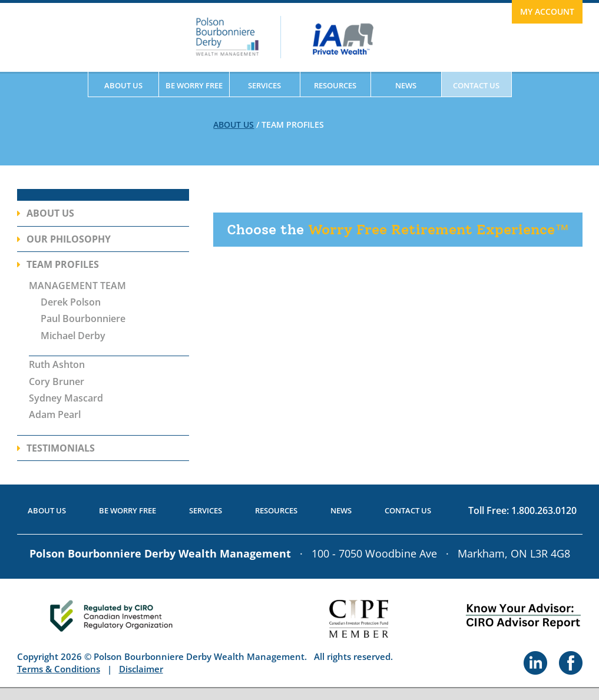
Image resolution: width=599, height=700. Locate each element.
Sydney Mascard (66, 398)
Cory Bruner (57, 381)
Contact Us (476, 85)
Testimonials (61, 448)
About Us (123, 85)
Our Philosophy (69, 239)
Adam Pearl (55, 414)
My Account (547, 11)
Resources (335, 85)
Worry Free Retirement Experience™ (398, 229)
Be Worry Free (194, 85)
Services (264, 85)
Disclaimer (141, 669)
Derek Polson (71, 302)
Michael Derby (73, 336)
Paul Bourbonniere (83, 319)
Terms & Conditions (59, 669)
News (406, 85)
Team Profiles (63, 264)
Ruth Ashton (57, 364)
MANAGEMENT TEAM (77, 286)
